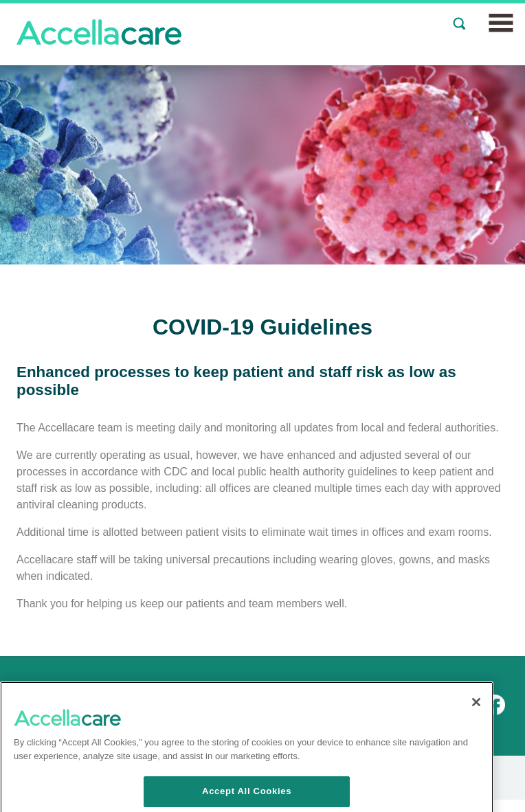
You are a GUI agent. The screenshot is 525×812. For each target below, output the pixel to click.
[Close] (476, 730)
